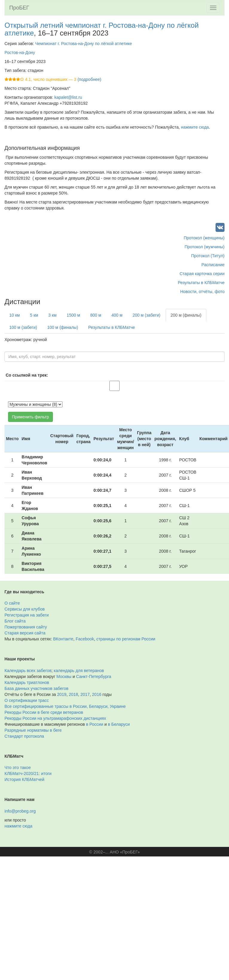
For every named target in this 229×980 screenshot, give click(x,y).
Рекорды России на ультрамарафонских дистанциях (55, 718)
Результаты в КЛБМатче (201, 283)
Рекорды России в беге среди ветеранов (44, 712)
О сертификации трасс (27, 700)
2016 (97, 694)
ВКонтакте (63, 639)
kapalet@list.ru (68, 97)
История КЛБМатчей (24, 779)
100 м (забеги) (23, 327)
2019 (62, 694)
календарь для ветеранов (79, 671)
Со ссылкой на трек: (27, 375)
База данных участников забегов (36, 688)
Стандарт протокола (24, 736)
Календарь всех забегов (28, 671)
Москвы (64, 677)
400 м (117, 315)
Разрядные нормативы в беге (33, 730)
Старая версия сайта (25, 633)
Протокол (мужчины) (204, 247)
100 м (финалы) (63, 327)
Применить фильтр (30, 417)
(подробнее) (89, 79)
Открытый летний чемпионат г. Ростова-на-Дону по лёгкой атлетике (102, 29)
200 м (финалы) (186, 315)
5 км (34, 315)
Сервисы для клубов (25, 609)
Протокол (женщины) (204, 238)
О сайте (12, 603)
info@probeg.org (20, 811)
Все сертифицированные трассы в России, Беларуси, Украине (65, 706)
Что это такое (18, 768)
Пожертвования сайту (26, 627)
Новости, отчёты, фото (202, 292)
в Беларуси (119, 724)
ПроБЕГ (19, 8)
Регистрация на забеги (27, 615)
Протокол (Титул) (208, 256)
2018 (73, 694)
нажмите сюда (195, 127)
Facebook (85, 639)
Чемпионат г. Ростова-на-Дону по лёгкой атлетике (84, 44)
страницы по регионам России (126, 639)
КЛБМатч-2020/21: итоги (28, 773)
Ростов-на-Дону (20, 53)
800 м (96, 315)
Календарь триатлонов (27, 682)
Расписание (213, 265)
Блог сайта (15, 621)
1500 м (73, 315)
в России (95, 724)
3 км (52, 315)
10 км (14, 315)
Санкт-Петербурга (94, 677)
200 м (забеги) (147, 315)
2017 (85, 694)
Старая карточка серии (202, 274)
